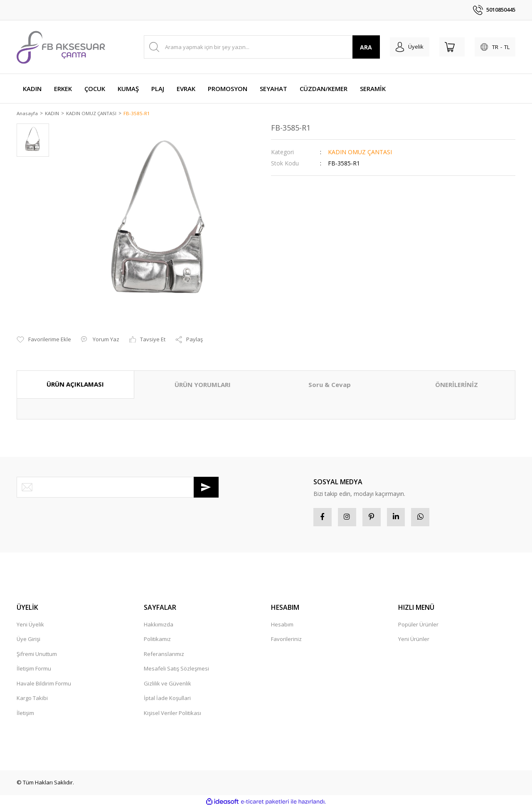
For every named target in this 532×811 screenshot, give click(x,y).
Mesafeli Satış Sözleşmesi (176, 672)
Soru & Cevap (330, 385)
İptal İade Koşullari (167, 701)
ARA (351, 47)
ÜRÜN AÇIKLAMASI (75, 385)
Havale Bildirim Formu (44, 687)
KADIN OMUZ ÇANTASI (360, 152)
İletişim (25, 716)
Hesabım (282, 628)
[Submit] (206, 488)
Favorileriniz (286, 642)
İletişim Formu (34, 672)
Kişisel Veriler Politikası (172, 716)
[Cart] (444, 47)
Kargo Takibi (32, 701)
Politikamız (157, 642)
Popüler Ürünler (418, 628)
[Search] (254, 47)
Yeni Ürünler (414, 642)
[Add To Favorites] (44, 340)
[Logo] (61, 47)
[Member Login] (397, 47)
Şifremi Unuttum (37, 657)
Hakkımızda (159, 628)
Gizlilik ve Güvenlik (167, 687)
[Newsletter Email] (118, 488)
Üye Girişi (28, 642)
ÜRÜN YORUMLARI (203, 385)
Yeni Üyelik (30, 628)
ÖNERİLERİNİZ (457, 385)
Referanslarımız (164, 657)
